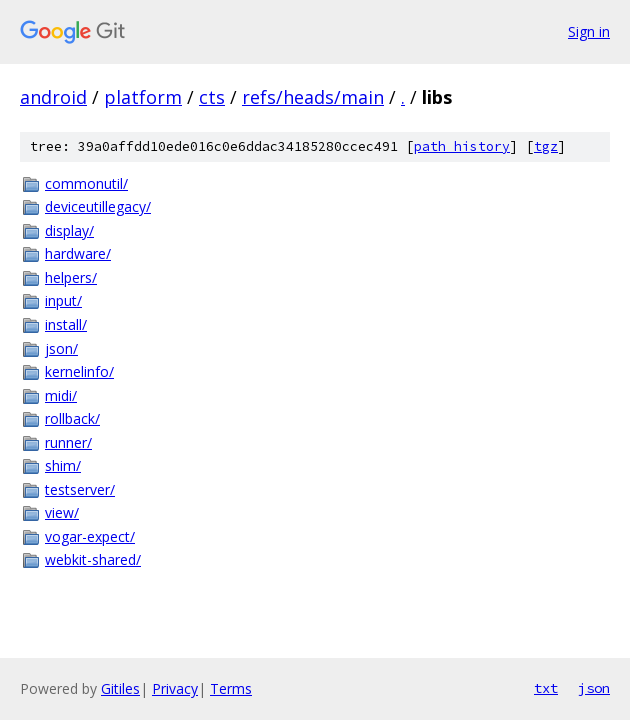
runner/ (68, 442)
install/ (66, 324)
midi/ (61, 395)
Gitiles (120, 688)
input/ (63, 300)
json (594, 688)
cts (212, 97)
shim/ (63, 465)
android (53, 97)
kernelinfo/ (79, 371)
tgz (546, 146)
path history (462, 146)
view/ (62, 512)
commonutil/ (86, 183)
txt (546, 688)
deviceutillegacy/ (98, 206)
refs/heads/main (313, 97)
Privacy (175, 688)
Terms (231, 688)
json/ (61, 348)
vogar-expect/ (90, 536)
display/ (69, 230)
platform (143, 97)
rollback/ (72, 418)
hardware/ (78, 253)
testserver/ (80, 489)
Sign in (589, 31)
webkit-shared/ (93, 559)
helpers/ (71, 277)
